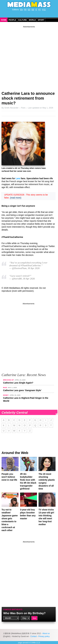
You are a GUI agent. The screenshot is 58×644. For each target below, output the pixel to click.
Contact (33, 636)
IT (36, 10)
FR (25, 10)
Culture (22, 20)
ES (29, 10)
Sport (41, 20)
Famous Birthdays (13, 610)
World (32, 20)
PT (40, 10)
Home (4, 20)
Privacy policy (44, 636)
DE (33, 10)
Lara (18, 178)
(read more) (16, 198)
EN (21, 10)
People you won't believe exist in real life (9, 477)
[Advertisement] (29, 57)
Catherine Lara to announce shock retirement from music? (28, 98)
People (12, 20)
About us (46, 633)
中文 (44, 10)
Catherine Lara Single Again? (18, 383)
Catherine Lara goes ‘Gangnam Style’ (22, 390)
